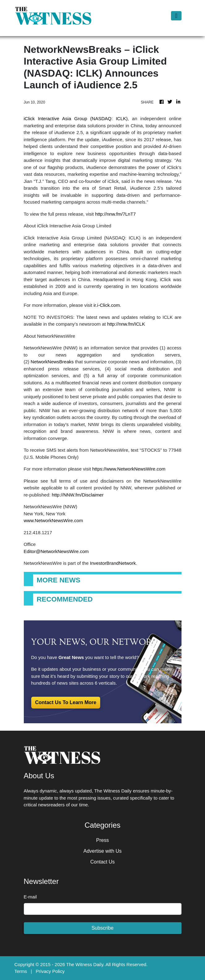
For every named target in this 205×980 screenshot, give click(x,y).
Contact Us (102, 862)
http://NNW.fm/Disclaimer (78, 495)
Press (102, 840)
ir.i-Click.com (107, 305)
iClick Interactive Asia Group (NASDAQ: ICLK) (76, 118)
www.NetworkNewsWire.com (53, 520)
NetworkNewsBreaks (52, 362)
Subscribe (102, 928)
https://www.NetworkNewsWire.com (129, 469)
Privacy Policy (50, 971)
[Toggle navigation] (176, 16)
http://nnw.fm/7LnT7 (115, 214)
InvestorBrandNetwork (113, 563)
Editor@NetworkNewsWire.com (56, 551)
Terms (21, 971)
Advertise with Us (103, 851)
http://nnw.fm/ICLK (126, 324)
